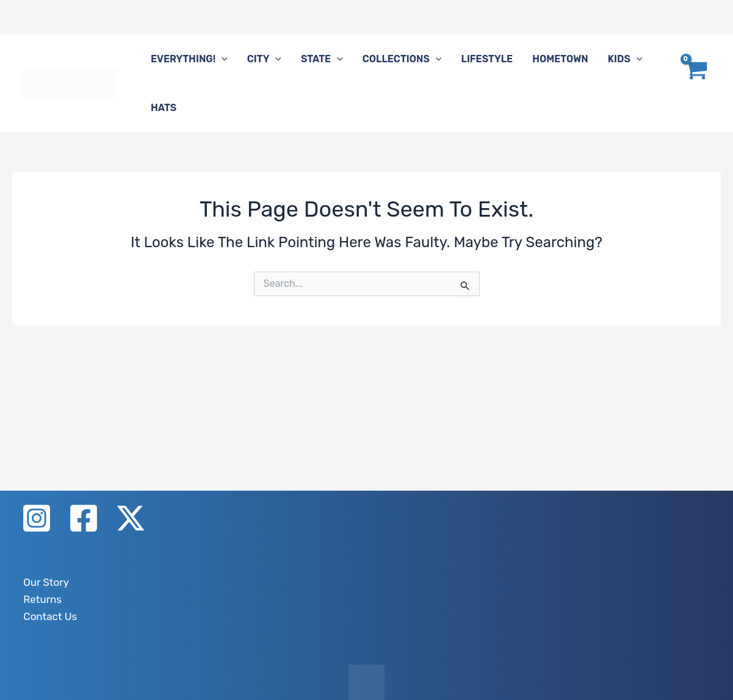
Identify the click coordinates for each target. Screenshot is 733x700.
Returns (39, 600)
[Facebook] (84, 521)
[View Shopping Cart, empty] (695, 84)
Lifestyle (487, 59)
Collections (402, 59)
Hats (164, 108)
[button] (222, 59)
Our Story (43, 584)
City (264, 59)
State (322, 59)
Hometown (560, 59)
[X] (131, 521)
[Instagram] (37, 521)
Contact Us (47, 616)
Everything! (189, 59)
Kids (625, 59)
